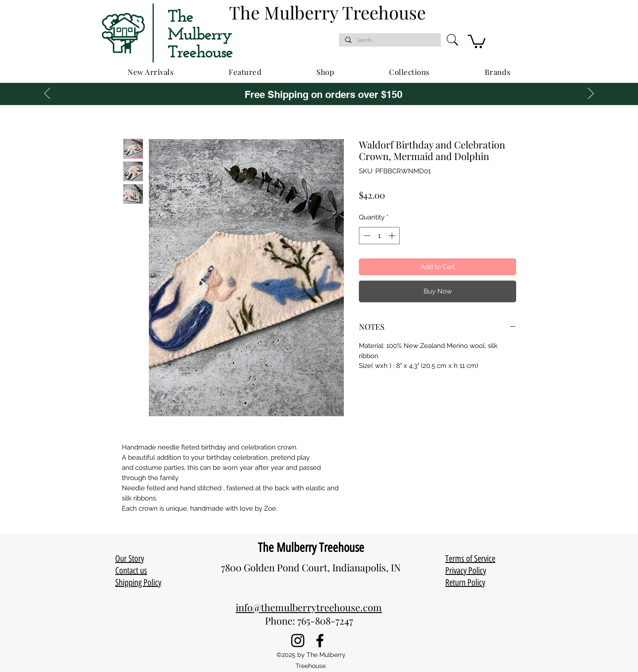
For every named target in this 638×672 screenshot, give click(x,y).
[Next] (591, 94)
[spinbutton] (379, 236)
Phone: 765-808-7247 (309, 621)
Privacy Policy (466, 570)
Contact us (131, 570)
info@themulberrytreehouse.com (309, 607)
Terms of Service (470, 559)
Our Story (130, 559)
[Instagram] (298, 641)
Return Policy (465, 582)
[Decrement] (366, 236)
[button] (477, 41)
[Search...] (389, 40)
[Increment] (393, 236)
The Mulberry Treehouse (311, 547)
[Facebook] (320, 641)
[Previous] (47, 94)
